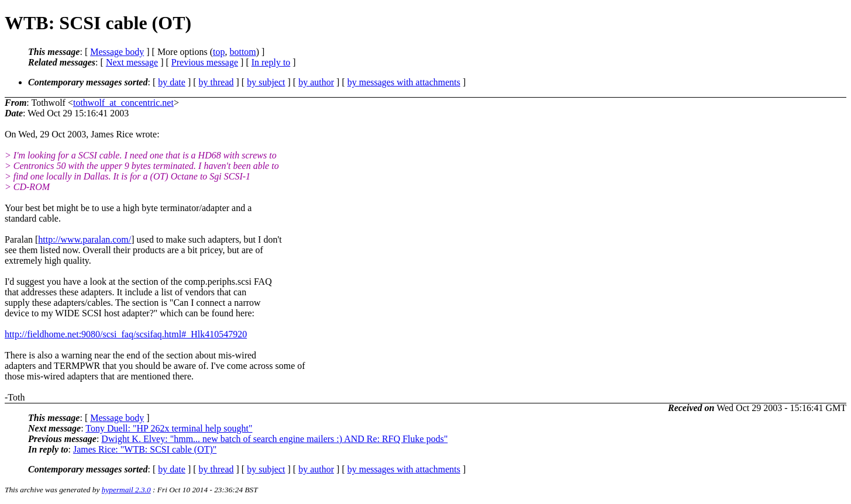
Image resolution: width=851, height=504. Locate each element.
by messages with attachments (404, 82)
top (219, 52)
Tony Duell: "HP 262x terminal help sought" (169, 428)
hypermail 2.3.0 (126, 490)
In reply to (271, 62)
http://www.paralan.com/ (85, 239)
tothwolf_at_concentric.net (123, 103)
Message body (117, 52)
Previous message (205, 62)
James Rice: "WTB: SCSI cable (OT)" (145, 449)
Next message (132, 62)
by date (172, 82)
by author (316, 82)
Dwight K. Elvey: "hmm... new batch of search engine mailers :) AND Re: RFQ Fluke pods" (274, 439)
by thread (216, 82)
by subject (266, 82)
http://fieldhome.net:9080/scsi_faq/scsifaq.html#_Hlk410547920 (126, 334)
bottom (242, 52)
